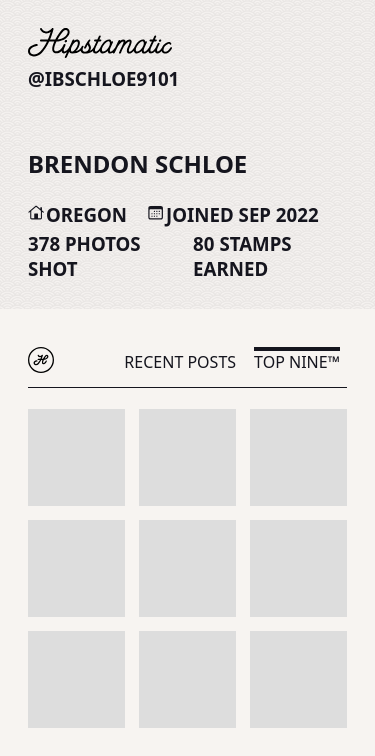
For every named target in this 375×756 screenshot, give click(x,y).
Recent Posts (180, 362)
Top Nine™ (297, 362)
